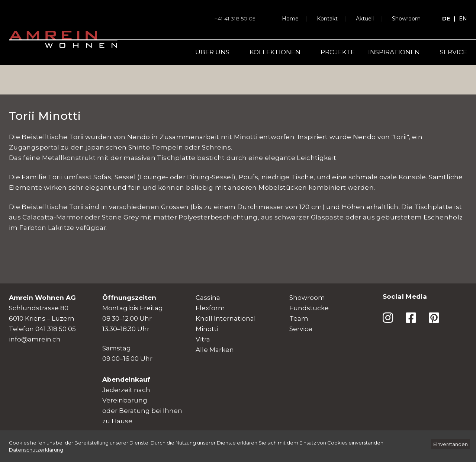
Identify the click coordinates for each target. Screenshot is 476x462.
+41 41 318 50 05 (235, 19)
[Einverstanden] (451, 444)
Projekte (338, 52)
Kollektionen (275, 52)
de (446, 19)
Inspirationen (394, 52)
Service (454, 52)
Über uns (212, 52)
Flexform (210, 308)
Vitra (203, 339)
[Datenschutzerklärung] (36, 450)
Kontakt (327, 19)
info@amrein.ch (35, 339)
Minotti (207, 329)
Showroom (406, 19)
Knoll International (226, 318)
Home (290, 19)
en (463, 19)
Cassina (208, 298)
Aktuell (365, 19)
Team (299, 318)
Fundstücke (309, 308)
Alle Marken (215, 350)
